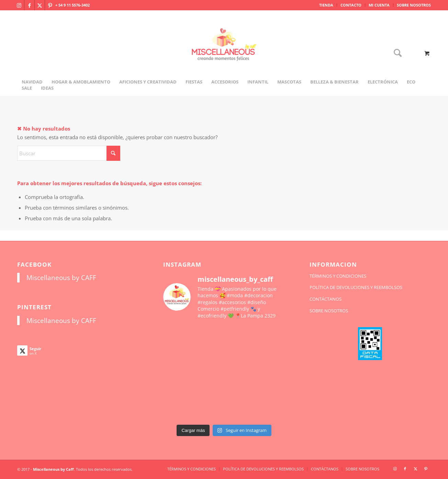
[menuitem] (326, 5)
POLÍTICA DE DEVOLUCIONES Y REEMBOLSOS (356, 287)
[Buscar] (395, 53)
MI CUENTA (379, 5)
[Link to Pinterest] (50, 5)
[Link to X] (40, 5)
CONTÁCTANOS (326, 299)
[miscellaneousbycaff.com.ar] (224, 53)
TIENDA (326, 5)
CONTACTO (351, 5)
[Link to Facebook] (29, 5)
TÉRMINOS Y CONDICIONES (338, 276)
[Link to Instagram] (19, 5)
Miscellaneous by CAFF (61, 277)
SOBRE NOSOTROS (414, 5)
